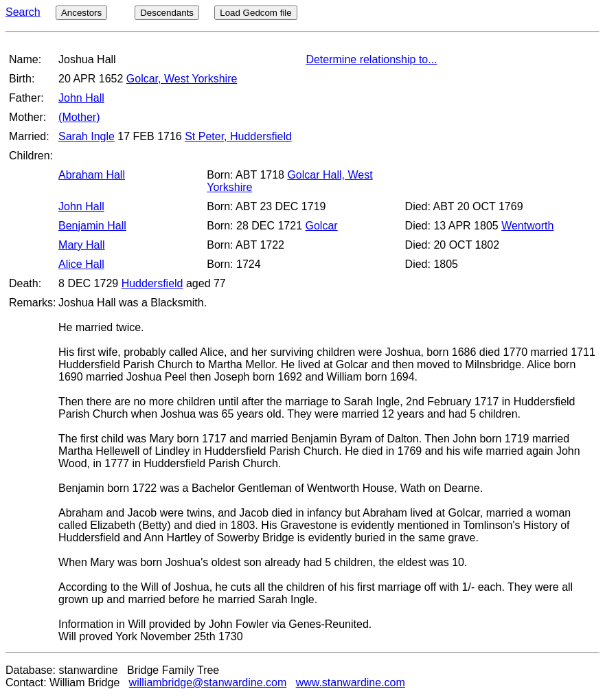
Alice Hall (81, 264)
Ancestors (81, 13)
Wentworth (527, 226)
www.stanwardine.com (351, 682)
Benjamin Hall (92, 226)
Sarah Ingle (87, 136)
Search (23, 12)
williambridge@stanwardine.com (208, 682)
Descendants (167, 13)
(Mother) (79, 117)
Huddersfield (152, 283)
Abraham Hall (92, 175)
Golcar (322, 226)
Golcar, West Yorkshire (182, 79)
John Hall (81, 98)
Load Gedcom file (255, 13)
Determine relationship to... (371, 59)
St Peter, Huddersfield (238, 136)
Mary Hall (82, 245)
